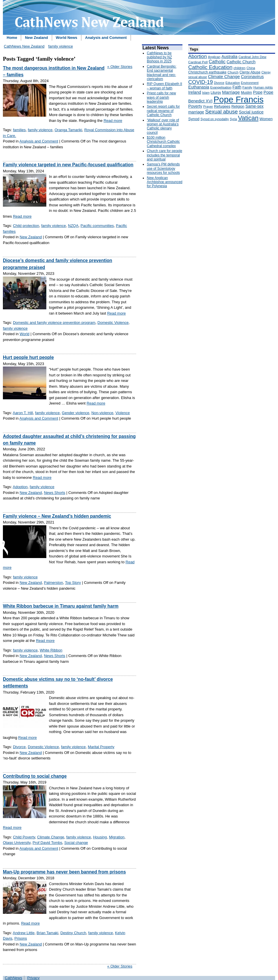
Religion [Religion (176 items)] (238, 107)
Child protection (26, 226)
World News (67, 38)
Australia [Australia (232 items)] (229, 57)
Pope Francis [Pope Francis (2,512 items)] (238, 99)
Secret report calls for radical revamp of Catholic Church (163, 111)
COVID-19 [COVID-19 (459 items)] (201, 82)
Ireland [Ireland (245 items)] (195, 92)
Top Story (73, 583)
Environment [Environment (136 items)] (250, 83)
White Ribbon (51, 650)
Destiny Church (73, 933)
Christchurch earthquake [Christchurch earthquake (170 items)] (207, 72)
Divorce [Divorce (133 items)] (219, 83)
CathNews (14, 978)
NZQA (73, 226)
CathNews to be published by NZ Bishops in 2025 (159, 57)
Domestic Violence (113, 323)
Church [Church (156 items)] (233, 72)
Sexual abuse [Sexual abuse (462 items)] (221, 112)
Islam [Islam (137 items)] (206, 93)
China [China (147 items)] (251, 68)
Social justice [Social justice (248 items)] (251, 112)
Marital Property (101, 747)
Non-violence (102, 413)
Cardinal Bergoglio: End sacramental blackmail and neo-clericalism (162, 73)
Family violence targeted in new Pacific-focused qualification (68, 165)
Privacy (33, 978)
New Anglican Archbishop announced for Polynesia (165, 182)
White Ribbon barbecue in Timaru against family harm (61, 606)
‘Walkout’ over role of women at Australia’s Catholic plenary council (163, 126)
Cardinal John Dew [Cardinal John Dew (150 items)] (253, 57)
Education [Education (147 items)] (233, 83)
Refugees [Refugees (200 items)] (222, 106)
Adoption (20, 487)
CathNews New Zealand (24, 46)
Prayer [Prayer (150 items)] (208, 107)
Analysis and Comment (106, 38)
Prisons (21, 938)
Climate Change (51, 837)
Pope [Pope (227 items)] (258, 92)
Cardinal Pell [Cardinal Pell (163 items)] (198, 62)
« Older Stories (120, 67)
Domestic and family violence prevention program (54, 323)
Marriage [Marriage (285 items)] (231, 92)
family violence (60, 46)
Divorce (19, 747)
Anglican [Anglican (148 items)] (214, 57)
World (25, 334)
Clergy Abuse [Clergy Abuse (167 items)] (250, 72)
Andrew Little (24, 933)
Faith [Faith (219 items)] (237, 87)
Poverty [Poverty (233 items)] (195, 106)
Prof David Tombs (47, 843)
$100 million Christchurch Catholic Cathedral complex (163, 142)
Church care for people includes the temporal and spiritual (164, 155)
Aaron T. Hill (23, 413)
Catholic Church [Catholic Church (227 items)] (241, 62)
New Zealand (36, 38)
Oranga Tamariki (68, 130)
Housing (100, 837)
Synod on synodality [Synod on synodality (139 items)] (215, 119)
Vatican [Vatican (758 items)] (248, 118)
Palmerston (54, 583)
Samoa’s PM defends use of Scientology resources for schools (163, 168)
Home (12, 38)
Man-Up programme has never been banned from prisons (64, 872)
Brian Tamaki (47, 933)
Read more (113, 121)
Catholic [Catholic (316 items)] (217, 62)
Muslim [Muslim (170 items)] (246, 93)
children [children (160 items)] (239, 68)
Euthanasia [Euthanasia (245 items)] (199, 87)
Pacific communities (97, 226)
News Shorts (55, 493)
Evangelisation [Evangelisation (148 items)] (221, 87)
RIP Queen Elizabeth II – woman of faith (164, 86)
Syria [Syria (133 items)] (233, 119)
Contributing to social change (35, 776)
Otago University (17, 843)
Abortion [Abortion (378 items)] (197, 56)
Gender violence (76, 413)
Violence (123, 413)
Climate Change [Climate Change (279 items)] (224, 76)
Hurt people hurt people (28, 357)
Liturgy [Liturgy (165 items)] (216, 93)
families (19, 130)
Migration (117, 837)
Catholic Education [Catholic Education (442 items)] (210, 67)
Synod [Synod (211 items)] (194, 119)
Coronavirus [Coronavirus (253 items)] (252, 77)
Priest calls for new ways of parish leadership (161, 97)
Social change (76, 843)
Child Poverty (24, 837)
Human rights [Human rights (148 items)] (263, 87)
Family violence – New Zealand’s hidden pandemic (57, 516)
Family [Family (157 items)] (247, 87)
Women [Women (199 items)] (266, 119)
